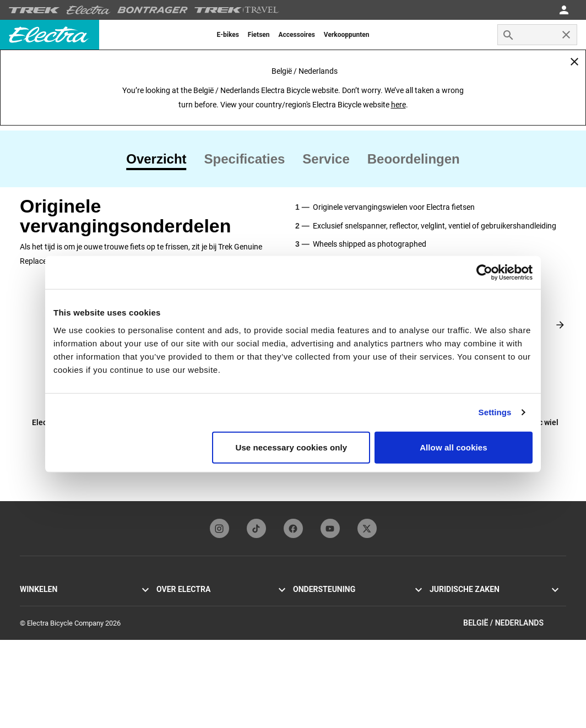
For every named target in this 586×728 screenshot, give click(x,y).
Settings (495, 412)
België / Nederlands (515, 711)
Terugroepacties (455, 630)
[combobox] (537, 35)
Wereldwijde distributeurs (332, 656)
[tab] (161, 159)
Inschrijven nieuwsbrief (192, 643)
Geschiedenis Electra (189, 603)
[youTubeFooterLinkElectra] (330, 528)
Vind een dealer (44, 669)
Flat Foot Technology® (191, 616)
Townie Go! (37, 603)
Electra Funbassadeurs (192, 630)
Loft (26, 643)
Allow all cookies (454, 447)
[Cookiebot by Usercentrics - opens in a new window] (484, 273)
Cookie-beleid (451, 616)
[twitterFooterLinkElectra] (367, 528)
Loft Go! (32, 630)
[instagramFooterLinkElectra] (219, 528)
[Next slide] (560, 325)
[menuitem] (228, 35)
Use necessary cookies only (292, 447)
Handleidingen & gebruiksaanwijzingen (352, 616)
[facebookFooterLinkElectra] (293, 528)
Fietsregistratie (316, 630)
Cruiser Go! (37, 616)
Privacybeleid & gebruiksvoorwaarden (487, 603)
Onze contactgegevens (328, 603)
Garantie (306, 643)
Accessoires (39, 656)
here (398, 105)
